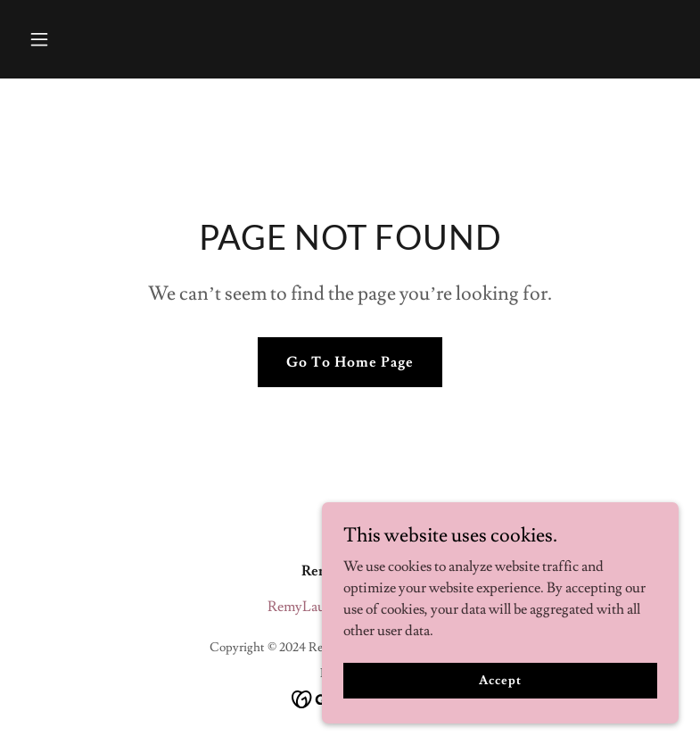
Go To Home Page (350, 362)
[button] (71, 39)
